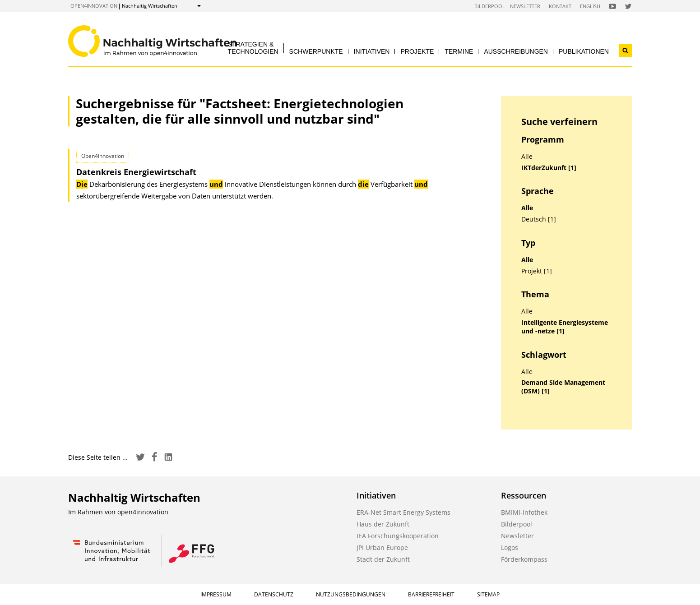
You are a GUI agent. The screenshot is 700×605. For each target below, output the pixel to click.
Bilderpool (490, 6)
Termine (459, 51)
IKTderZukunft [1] (549, 168)
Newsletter (525, 6)
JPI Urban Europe (382, 547)
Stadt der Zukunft (383, 559)
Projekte (417, 51)
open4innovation (94, 6)
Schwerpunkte (316, 51)
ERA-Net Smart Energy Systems (403, 512)
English (590, 6)
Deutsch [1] (539, 219)
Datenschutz (274, 594)
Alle (527, 157)
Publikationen (584, 51)
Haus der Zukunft (383, 524)
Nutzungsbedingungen (351, 594)
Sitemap (488, 594)
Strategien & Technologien (253, 48)
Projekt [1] (537, 271)
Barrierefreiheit (431, 594)
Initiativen (372, 51)
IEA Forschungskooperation (398, 536)
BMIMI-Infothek (524, 512)
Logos (510, 547)
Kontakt (560, 6)
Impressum (216, 594)
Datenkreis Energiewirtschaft (136, 172)
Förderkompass (524, 559)
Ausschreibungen (516, 51)
